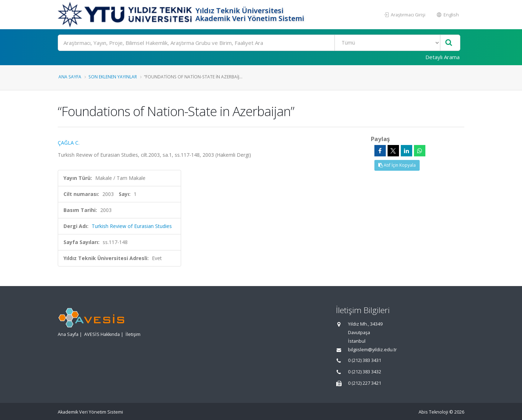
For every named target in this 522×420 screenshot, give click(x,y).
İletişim (133, 334)
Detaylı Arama (442, 57)
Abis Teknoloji (433, 412)
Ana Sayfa (70, 77)
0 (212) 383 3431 (365, 360)
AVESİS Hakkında (102, 334)
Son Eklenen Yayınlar (113, 77)
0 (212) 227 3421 (365, 383)
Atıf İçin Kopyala (397, 165)
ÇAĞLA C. (69, 143)
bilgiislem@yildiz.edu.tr (372, 350)
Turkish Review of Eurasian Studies (132, 226)
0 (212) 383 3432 (365, 372)
